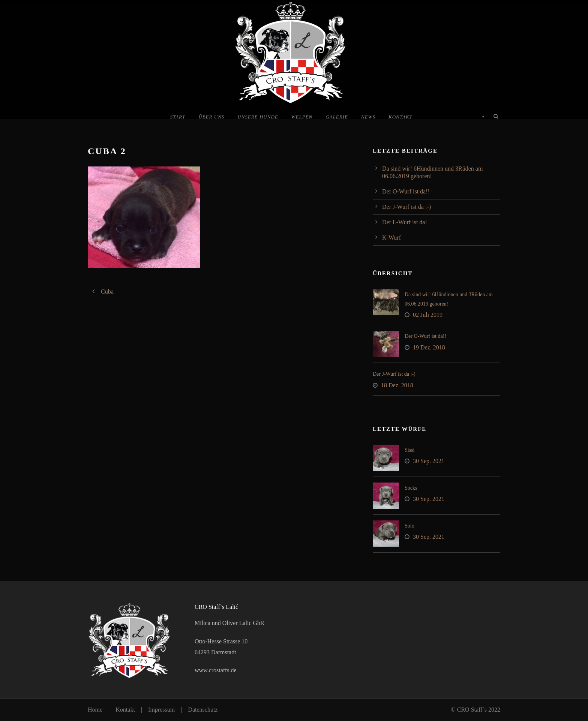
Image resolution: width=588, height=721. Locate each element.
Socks (411, 488)
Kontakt (400, 117)
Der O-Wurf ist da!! (406, 191)
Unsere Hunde (258, 117)
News (368, 117)
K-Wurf (391, 238)
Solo (409, 526)
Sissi (409, 450)
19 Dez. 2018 (429, 347)
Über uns (211, 117)
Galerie (337, 117)
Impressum (161, 710)
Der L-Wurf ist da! (405, 222)
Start (178, 117)
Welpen (302, 117)
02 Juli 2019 (428, 315)
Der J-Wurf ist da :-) (406, 207)
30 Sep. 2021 (429, 461)
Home (95, 710)
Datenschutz (203, 710)
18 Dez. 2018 (397, 385)
